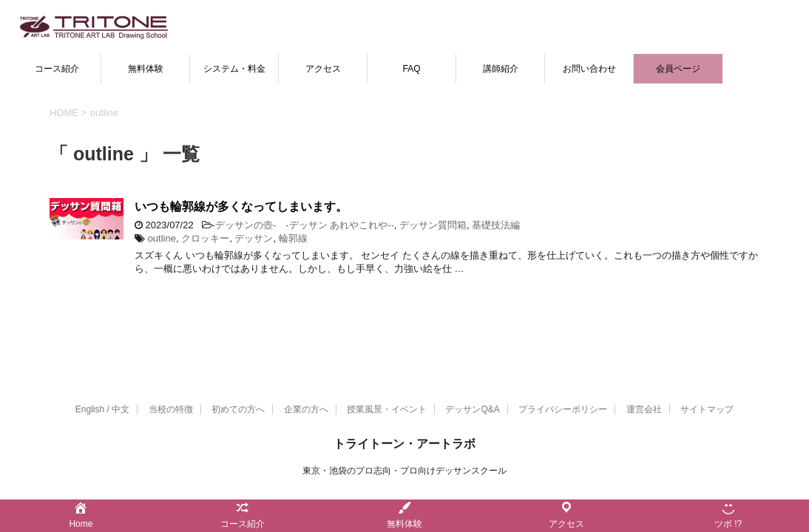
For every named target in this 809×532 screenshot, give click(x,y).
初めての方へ (238, 409)
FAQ (411, 69)
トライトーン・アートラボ (404, 444)
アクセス (323, 69)
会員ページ (678, 69)
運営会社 (644, 409)
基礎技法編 (496, 225)
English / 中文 (102, 409)
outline (162, 238)
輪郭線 (293, 238)
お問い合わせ (589, 69)
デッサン (254, 238)
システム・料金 (234, 69)
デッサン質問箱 (433, 225)
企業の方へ (306, 409)
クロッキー (205, 238)
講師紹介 (501, 69)
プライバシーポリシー (563, 409)
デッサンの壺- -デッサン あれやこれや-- (305, 225)
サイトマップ (707, 409)
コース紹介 (57, 69)
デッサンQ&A (472, 409)
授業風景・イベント (387, 409)
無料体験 (146, 69)
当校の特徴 (171, 409)
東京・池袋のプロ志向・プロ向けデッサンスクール (404, 471)
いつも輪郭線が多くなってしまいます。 (241, 207)
